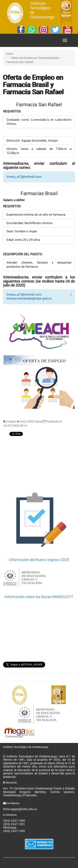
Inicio (10, 54)
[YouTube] (68, 30)
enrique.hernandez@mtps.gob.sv (29, 298)
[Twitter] (56, 30)
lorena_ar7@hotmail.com (24, 177)
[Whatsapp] (32, 30)
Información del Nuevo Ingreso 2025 (39, 560)
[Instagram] (44, 30)
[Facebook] (21, 30)
